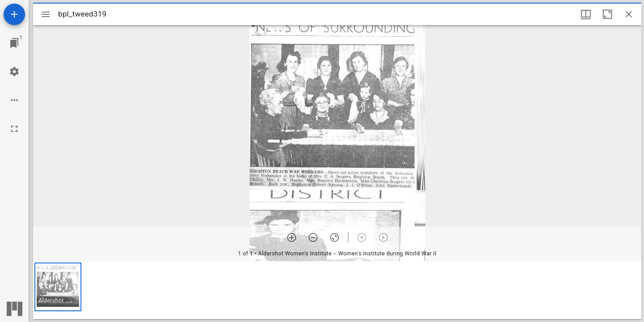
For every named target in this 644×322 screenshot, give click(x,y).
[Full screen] (14, 129)
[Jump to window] (14, 43)
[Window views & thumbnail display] (586, 14)
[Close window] (629, 14)
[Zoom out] (313, 237)
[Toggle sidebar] (46, 14)
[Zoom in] (292, 237)
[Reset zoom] (335, 237)
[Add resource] (14, 14)
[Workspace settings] (14, 72)
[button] (58, 287)
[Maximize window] (607, 14)
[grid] (337, 290)
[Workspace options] (14, 100)
